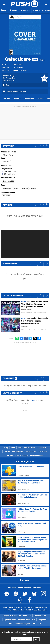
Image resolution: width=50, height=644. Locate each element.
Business (25, 188)
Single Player (7, 188)
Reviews (17, 98)
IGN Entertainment (34, 608)
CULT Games (18, 67)
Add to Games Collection (14, 92)
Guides (41, 98)
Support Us (42, 448)
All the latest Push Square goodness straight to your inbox (25, 633)
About (13, 448)
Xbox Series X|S (8, 181)
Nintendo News (24, 620)
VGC (11, 624)
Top (6, 448)
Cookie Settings (22, 455)
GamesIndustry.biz (22, 624)
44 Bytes (9, 610)
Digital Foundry (10, 620)
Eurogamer (42, 620)
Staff (20, 448)
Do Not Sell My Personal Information (34, 610)
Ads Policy (43, 452)
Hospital (33, 188)
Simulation (6, 162)
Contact (7, 452)
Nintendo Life (16, 616)
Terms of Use (31, 452)
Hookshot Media (14, 608)
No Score (7, 85)
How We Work (30, 448)
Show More (25, 580)
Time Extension (40, 616)
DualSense (6, 196)
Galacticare (21, 59)
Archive (10, 455)
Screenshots (29, 98)
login (33, 400)
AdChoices (16, 610)
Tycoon (17, 188)
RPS (40, 624)
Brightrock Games (20, 70)
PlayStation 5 (18, 64)
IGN (34, 620)
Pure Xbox (27, 616)
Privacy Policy (18, 452)
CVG (34, 624)
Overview (6, 98)
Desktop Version (37, 455)
